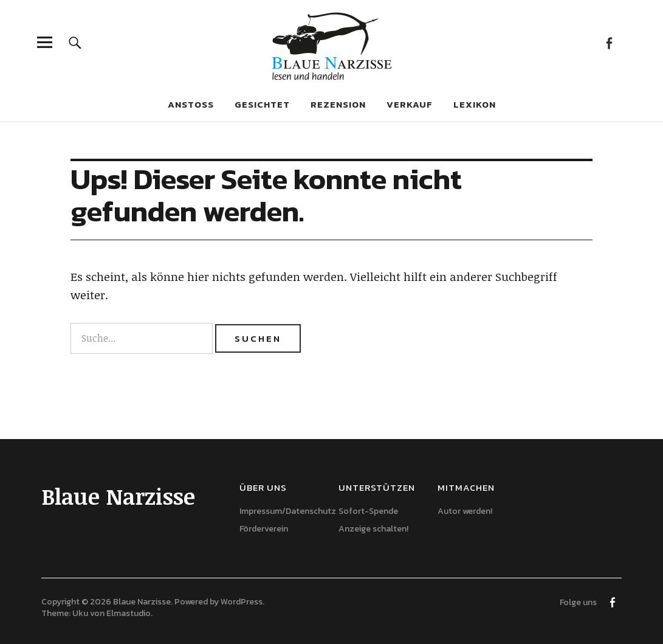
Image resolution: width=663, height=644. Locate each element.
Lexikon (475, 104)
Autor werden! (465, 511)
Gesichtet (262, 104)
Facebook (609, 42)
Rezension (338, 104)
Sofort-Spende (368, 511)
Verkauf (410, 104)
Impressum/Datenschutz (288, 511)
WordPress (242, 602)
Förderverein (264, 529)
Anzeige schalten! (373, 529)
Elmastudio (129, 613)
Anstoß (191, 104)
